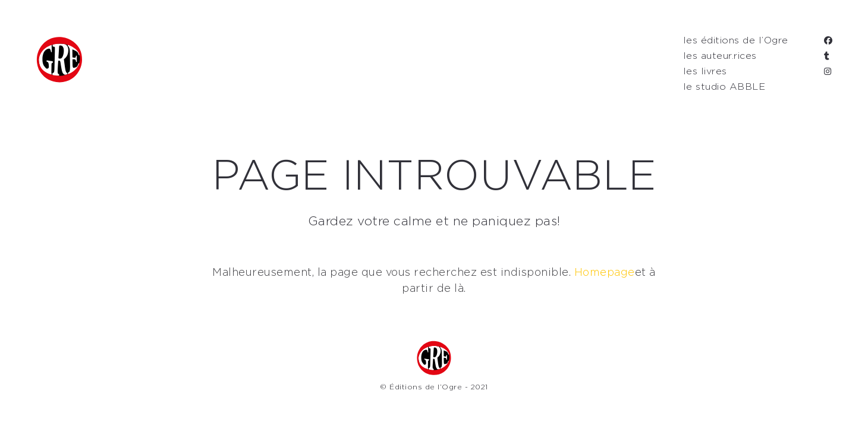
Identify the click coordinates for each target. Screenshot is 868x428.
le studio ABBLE (724, 87)
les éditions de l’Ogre (736, 40)
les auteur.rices (720, 56)
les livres (705, 71)
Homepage (605, 273)
